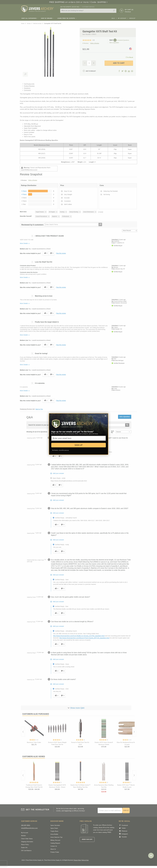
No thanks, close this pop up (60, 450)
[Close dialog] (106, 416)
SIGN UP (79, 445)
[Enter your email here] (79, 438)
